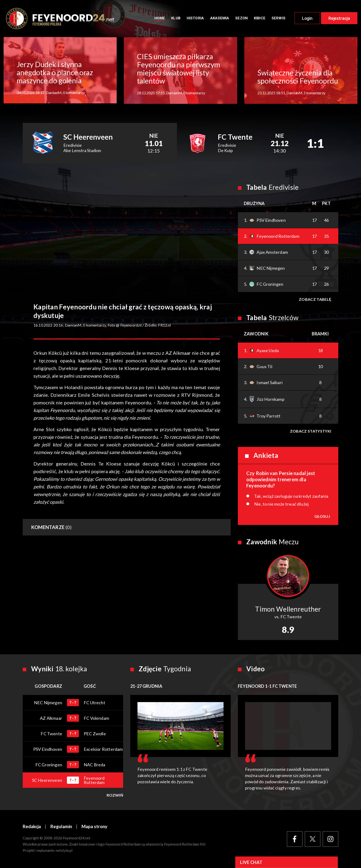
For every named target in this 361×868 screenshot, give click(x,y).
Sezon (241, 18)
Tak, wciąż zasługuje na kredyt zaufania (291, 496)
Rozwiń (115, 795)
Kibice (260, 18)
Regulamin (61, 827)
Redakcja (32, 827)
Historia (195, 18)
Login (307, 19)
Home (160, 18)
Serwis (279, 18)
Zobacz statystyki (311, 431)
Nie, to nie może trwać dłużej (281, 504)
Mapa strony (94, 827)
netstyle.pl (64, 851)
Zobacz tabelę (315, 299)
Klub (176, 18)
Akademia (220, 18)
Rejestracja (339, 19)
